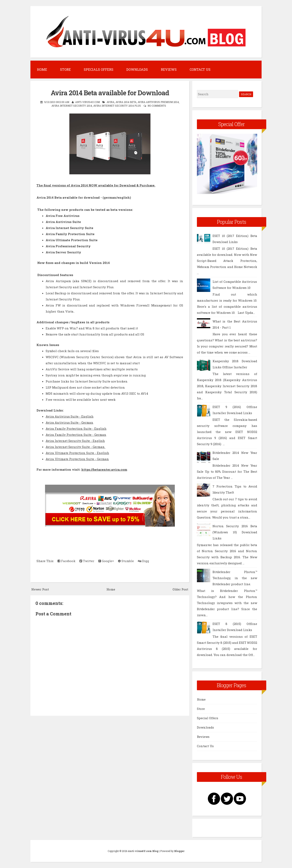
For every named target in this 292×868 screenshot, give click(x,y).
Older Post (180, 589)
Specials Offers (99, 69)
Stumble (126, 561)
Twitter (87, 561)
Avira (111, 102)
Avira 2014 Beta (126, 102)
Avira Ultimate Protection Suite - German (77, 459)
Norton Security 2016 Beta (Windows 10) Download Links (235, 532)
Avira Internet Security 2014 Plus (117, 106)
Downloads (137, 69)
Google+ (106, 561)
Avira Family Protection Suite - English (76, 429)
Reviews (169, 69)
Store (65, 69)
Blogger (179, 851)
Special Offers (208, 718)
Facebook (67, 561)
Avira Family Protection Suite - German (76, 435)
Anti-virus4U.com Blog (143, 851)
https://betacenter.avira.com (104, 469)
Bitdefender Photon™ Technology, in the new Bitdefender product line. (235, 578)
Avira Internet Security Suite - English (75, 441)
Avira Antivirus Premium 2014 (158, 102)
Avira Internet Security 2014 (72, 106)
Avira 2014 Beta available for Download (110, 93)
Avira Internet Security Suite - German (76, 447)
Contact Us (200, 69)
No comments (157, 106)
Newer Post (40, 589)
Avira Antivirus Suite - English (70, 416)
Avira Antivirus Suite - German (69, 422)
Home (42, 69)
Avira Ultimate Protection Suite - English (77, 453)
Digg (143, 561)
